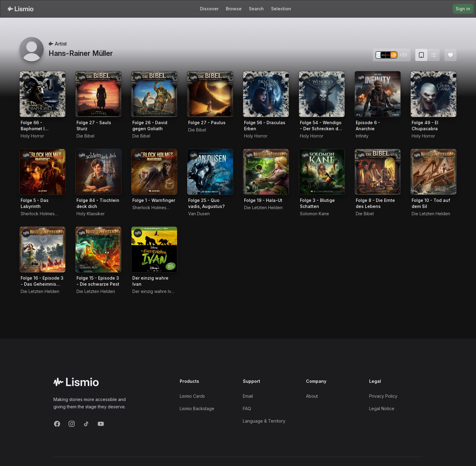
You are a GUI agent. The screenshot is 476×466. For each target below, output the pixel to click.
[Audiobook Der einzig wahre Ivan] (154, 250)
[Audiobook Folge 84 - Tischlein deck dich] (98, 172)
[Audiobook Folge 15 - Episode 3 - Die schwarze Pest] (98, 250)
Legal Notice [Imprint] (382, 408)
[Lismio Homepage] (20, 9)
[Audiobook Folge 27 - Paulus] (210, 94)
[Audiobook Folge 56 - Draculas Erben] (266, 94)
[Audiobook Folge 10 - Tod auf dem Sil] (433, 172)
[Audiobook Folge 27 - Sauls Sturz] (98, 94)
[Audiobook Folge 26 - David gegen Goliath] (154, 94)
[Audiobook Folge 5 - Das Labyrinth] (42, 172)
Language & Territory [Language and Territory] (264, 421)
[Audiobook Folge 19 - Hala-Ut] (266, 172)
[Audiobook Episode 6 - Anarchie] (378, 94)
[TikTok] (86, 424)
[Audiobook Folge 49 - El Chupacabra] (433, 94)
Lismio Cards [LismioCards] (192, 396)
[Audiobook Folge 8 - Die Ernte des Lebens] (378, 172)
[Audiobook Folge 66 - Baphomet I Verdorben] (42, 94)
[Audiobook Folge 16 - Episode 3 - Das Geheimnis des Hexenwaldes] (42, 250)
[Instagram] (72, 424)
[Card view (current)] (421, 55)
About (312, 396)
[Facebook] (57, 424)
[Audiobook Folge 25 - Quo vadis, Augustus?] (210, 172)
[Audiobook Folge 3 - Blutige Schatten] (322, 172)
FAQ (247, 408)
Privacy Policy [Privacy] (383, 396)
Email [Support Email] (248, 396)
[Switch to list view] (433, 55)
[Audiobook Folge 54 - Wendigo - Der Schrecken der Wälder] (322, 94)
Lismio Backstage (197, 408)
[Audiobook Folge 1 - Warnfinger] (154, 172)
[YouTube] (101, 424)
